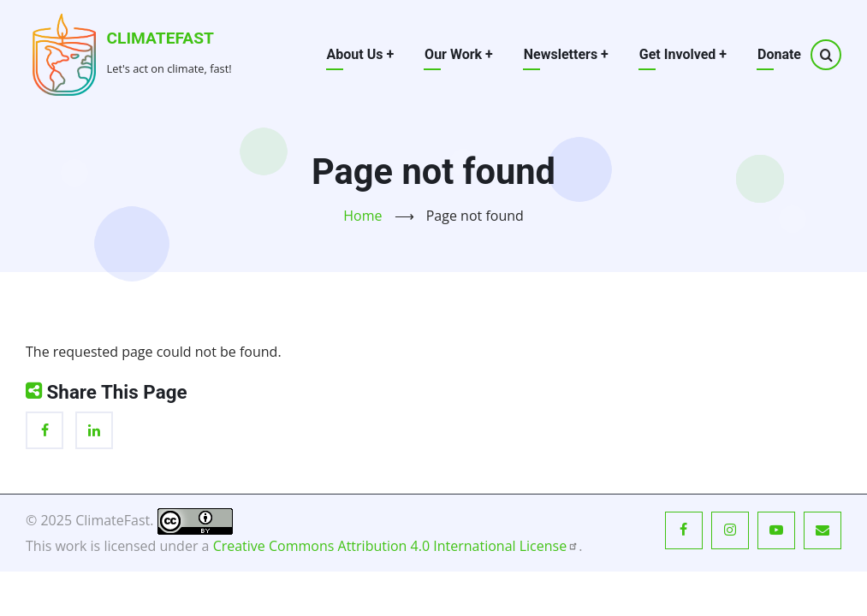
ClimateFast (160, 38)
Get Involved (683, 54)
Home (362, 216)
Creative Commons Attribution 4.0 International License (396, 546)
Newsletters (566, 54)
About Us (361, 54)
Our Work (459, 54)
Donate (779, 54)
